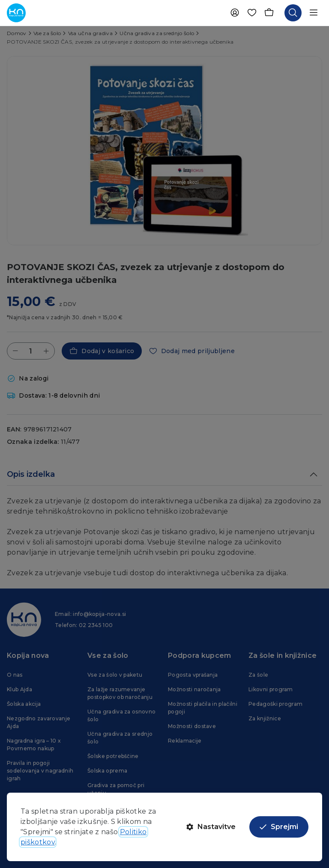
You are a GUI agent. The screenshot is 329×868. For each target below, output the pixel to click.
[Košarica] (269, 13)
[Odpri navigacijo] (314, 13)
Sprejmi (279, 827)
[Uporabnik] (235, 13)
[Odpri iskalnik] (293, 13)
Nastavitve (211, 827)
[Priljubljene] (252, 13)
